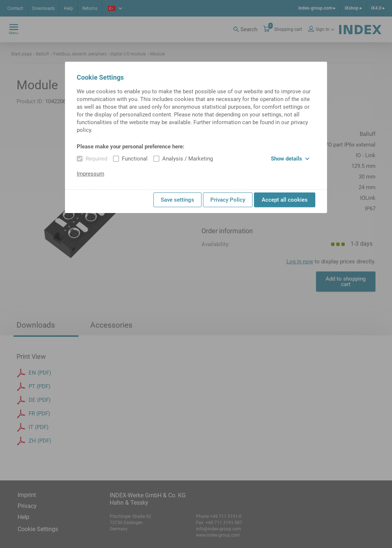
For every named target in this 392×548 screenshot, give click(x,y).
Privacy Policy (228, 200)
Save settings (177, 200)
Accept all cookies (285, 200)
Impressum (90, 174)
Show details (290, 159)
